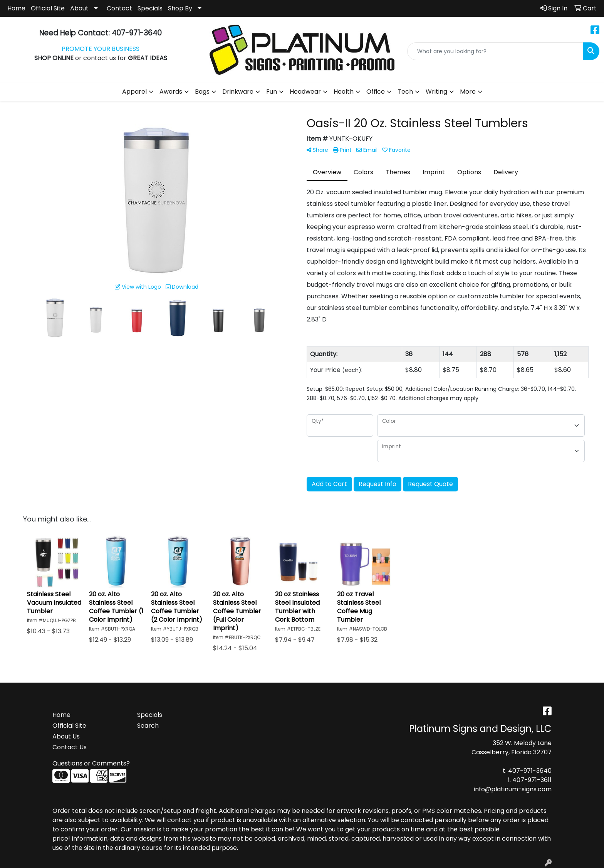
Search (148, 726)
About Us (66, 736)
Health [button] (344, 92)
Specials (150, 8)
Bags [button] (202, 92)
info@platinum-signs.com (513, 789)
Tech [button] (405, 92)
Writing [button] (436, 92)
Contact (119, 8)
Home (16, 8)
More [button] (468, 92)
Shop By (180, 8)
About (79, 8)
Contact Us (70, 747)
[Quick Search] (495, 51)
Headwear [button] (305, 92)
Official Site (48, 8)
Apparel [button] (134, 92)
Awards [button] (171, 92)
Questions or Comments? (91, 763)
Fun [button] (272, 92)
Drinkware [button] (238, 92)
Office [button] (376, 92)
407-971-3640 (530, 771)
